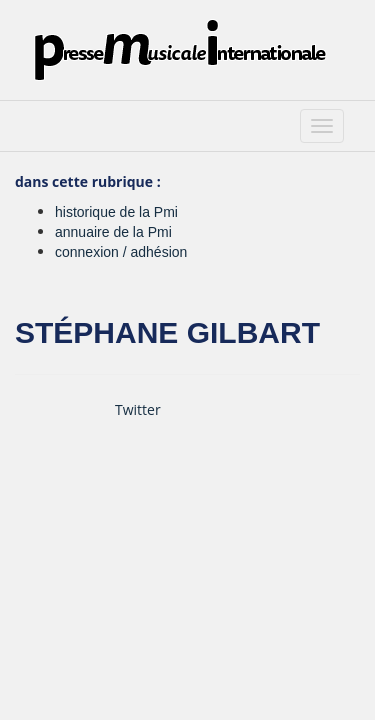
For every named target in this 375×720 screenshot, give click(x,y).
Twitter (138, 409)
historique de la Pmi (116, 212)
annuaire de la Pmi (113, 232)
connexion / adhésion (121, 252)
